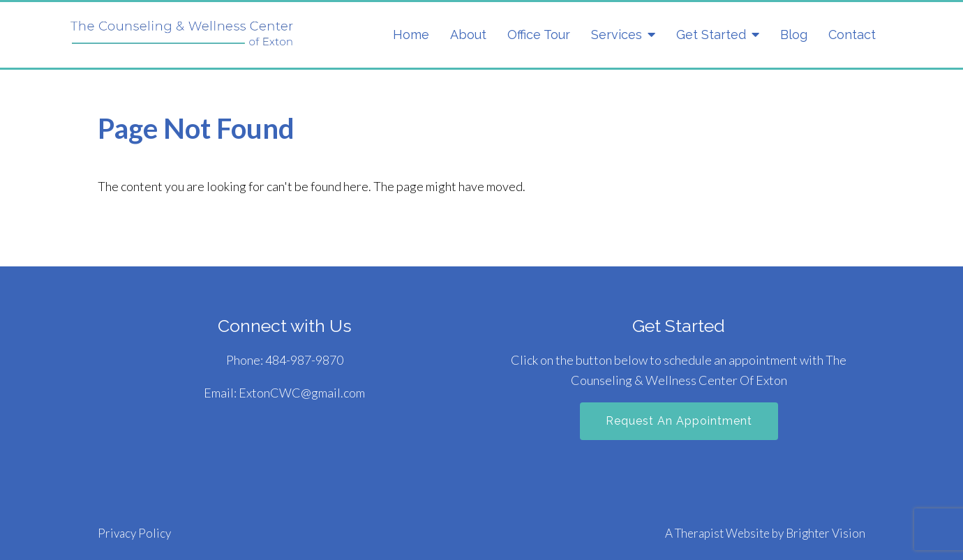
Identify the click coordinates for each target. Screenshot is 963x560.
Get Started (711, 35)
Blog (794, 35)
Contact (852, 35)
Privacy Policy (134, 533)
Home (411, 35)
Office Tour (539, 35)
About (468, 35)
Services (617, 35)
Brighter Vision (826, 533)
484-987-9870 (304, 360)
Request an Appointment (679, 421)
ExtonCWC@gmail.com (302, 393)
